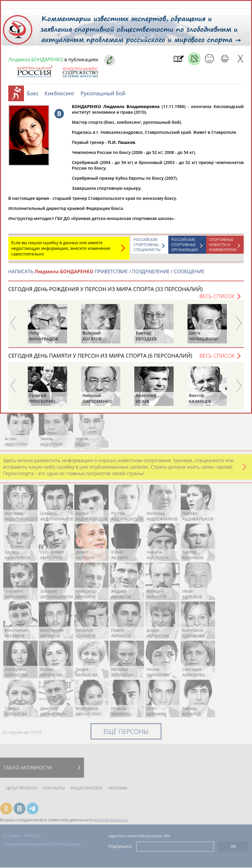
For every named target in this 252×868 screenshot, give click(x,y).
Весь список (217, 299)
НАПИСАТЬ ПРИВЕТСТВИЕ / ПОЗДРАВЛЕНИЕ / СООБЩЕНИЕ (106, 274)
